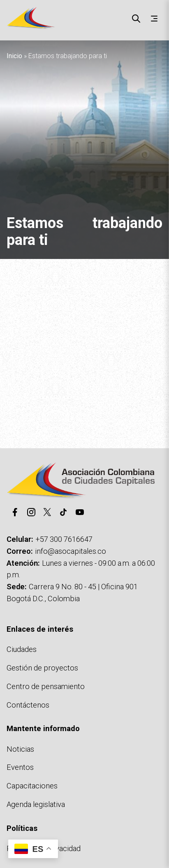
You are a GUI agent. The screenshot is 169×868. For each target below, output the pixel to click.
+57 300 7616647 (64, 539)
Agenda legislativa (36, 804)
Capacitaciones (32, 786)
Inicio (14, 56)
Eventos (20, 767)
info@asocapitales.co (71, 551)
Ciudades (22, 649)
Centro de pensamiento (46, 686)
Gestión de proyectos (42, 668)
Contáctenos (28, 705)
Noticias (20, 749)
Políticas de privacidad (44, 848)
